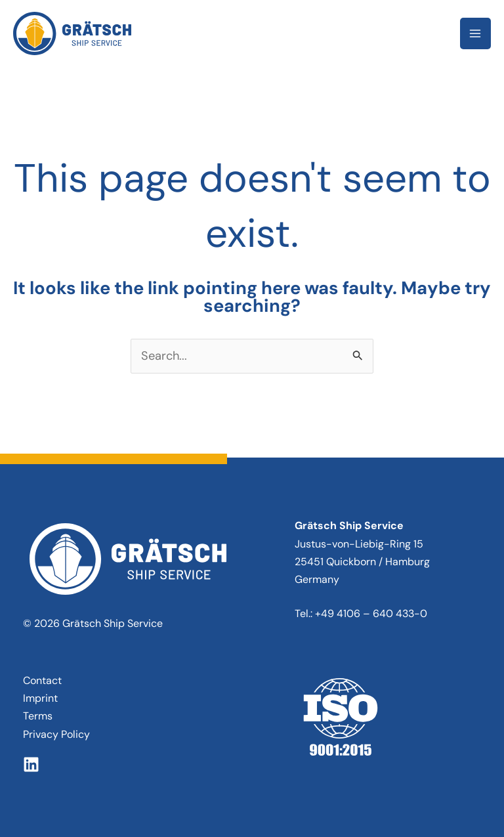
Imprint (40, 698)
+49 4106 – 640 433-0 (371, 613)
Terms (38, 716)
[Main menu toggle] (475, 33)
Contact (42, 680)
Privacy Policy (56, 734)
